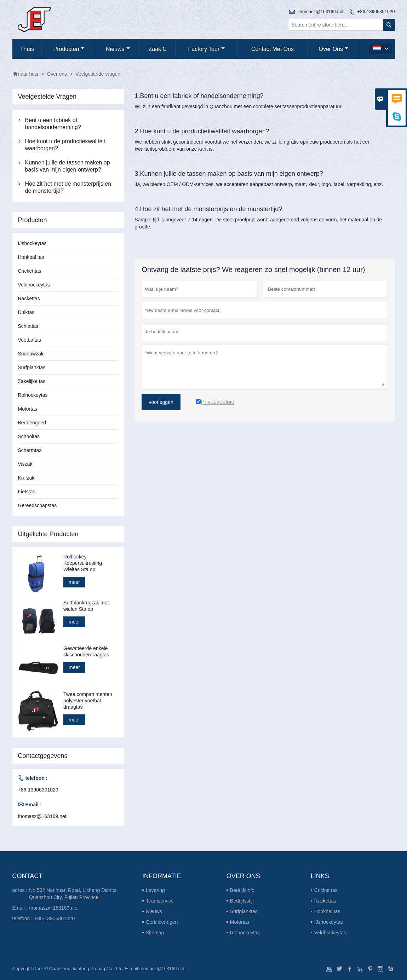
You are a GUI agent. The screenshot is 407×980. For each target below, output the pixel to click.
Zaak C (158, 49)
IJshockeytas (32, 243)
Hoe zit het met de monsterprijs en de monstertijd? (68, 187)
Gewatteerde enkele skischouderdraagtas (86, 651)
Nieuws (154, 911)
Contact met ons (273, 49)
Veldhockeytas (34, 285)
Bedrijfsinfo (242, 890)
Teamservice (160, 901)
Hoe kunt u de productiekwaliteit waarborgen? (65, 145)
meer (74, 582)
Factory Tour (207, 49)
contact (28, 876)
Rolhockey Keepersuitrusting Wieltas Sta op (83, 563)
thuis (27, 49)
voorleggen (161, 402)
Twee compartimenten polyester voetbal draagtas (88, 701)
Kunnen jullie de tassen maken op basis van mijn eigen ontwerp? (68, 166)
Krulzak (26, 478)
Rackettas (29, 298)
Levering (155, 890)
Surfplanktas (32, 367)
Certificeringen (162, 922)
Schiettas (28, 326)
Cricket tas (30, 271)
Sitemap (155, 933)
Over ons (334, 49)
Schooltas (29, 436)
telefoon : (23, 918)
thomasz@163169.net (321, 11)
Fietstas (27, 492)
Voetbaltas (30, 340)
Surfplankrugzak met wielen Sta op (86, 606)
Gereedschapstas (38, 505)
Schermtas (30, 450)
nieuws (118, 49)
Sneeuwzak (31, 354)
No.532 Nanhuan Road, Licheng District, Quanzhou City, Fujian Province (73, 894)
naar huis (25, 74)
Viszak (25, 464)
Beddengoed (32, 423)
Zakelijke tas (32, 381)
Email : (20, 908)
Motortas (28, 409)
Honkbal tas (31, 257)
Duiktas (26, 312)
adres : (20, 890)
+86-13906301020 (376, 11)
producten (69, 49)
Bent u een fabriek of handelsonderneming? (53, 124)
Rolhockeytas (33, 395)
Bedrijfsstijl (242, 901)
